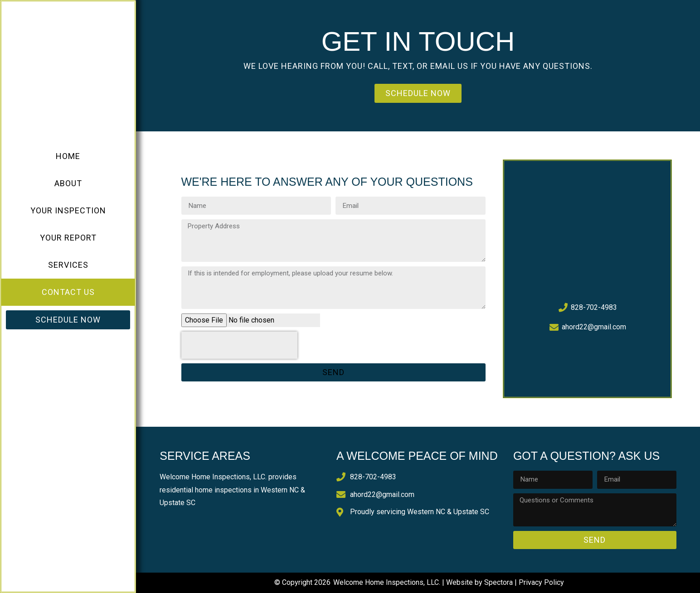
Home (68, 156)
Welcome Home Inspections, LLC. (387, 582)
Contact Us (68, 292)
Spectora (498, 582)
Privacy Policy (541, 582)
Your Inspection (68, 210)
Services (68, 265)
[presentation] (239, 345)
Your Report (68, 238)
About (68, 183)
